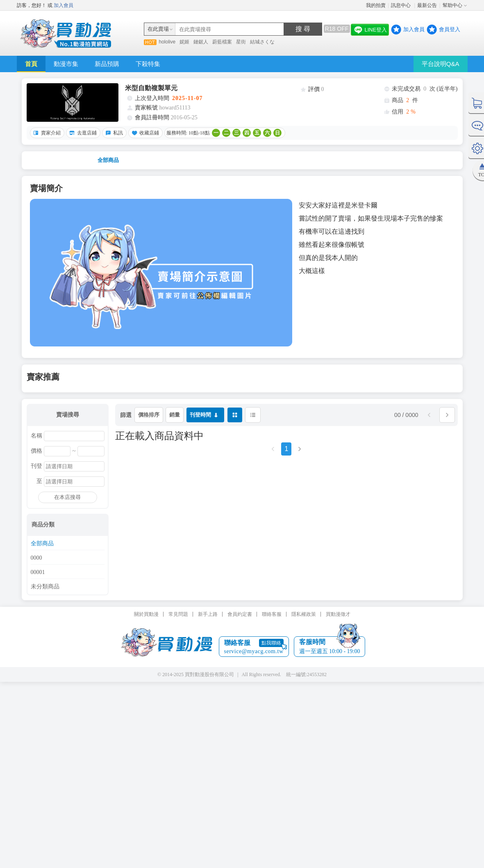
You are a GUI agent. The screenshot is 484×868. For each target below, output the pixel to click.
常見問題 (178, 614)
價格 (36, 451)
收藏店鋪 (144, 133)
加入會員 (64, 5)
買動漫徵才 (338, 614)
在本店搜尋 (67, 497)
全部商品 (108, 160)
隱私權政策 (304, 614)
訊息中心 (401, 5)
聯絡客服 (272, 614)
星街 (241, 42)
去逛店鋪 (82, 133)
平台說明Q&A (441, 64)
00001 (38, 572)
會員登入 (450, 29)
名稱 (36, 436)
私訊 (113, 133)
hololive (167, 42)
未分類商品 (45, 587)
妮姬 (184, 42)
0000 (36, 558)
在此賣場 (158, 29)
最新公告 (427, 5)
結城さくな (262, 42)
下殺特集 (148, 64)
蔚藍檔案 (222, 42)
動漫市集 (66, 64)
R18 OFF (337, 29)
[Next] (300, 452)
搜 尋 (303, 29)
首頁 (31, 64)
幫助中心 (452, 5)
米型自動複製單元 (151, 88)
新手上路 (208, 614)
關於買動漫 (146, 614)
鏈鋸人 (201, 42)
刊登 (36, 466)
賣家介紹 (46, 133)
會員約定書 (240, 614)
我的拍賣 (376, 5)
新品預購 (107, 64)
